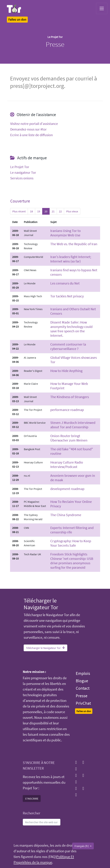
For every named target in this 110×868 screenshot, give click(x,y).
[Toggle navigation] (102, 8)
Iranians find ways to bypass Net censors (74, 272)
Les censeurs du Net (65, 283)
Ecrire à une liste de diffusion (32, 135)
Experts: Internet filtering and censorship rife (72, 530)
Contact (83, 688)
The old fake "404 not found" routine (72, 451)
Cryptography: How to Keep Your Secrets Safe (71, 543)
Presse (82, 696)
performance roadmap (67, 410)
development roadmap (67, 489)
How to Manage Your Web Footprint (69, 386)
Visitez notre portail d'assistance (34, 124)
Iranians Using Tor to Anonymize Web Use (66, 233)
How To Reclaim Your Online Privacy (71, 504)
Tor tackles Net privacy (67, 296)
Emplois (83, 673)
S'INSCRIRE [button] (32, 799)
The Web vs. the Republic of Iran (74, 244)
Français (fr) (82, 846)
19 (39, 211)
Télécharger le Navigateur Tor (45, 648)
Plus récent (19, 211)
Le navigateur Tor (23, 173)
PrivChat (83, 703)
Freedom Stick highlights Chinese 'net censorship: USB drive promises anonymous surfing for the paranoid (72, 561)
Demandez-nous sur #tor (28, 129)
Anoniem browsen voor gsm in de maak (73, 478)
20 (46, 211)
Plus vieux (72, 211)
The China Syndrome (66, 515)
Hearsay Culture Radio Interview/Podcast (67, 464)
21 (53, 211)
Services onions (22, 178)
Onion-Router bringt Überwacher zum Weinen (69, 438)
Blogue (82, 681)
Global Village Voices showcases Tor (74, 360)
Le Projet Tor (20, 167)
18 (31, 211)
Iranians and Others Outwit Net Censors (73, 311)
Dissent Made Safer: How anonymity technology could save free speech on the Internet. (71, 329)
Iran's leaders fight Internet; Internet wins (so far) (71, 259)
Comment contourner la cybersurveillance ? (68, 346)
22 (60, 211)
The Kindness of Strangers (70, 397)
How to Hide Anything (66, 371)
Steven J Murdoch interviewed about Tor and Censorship (73, 425)
